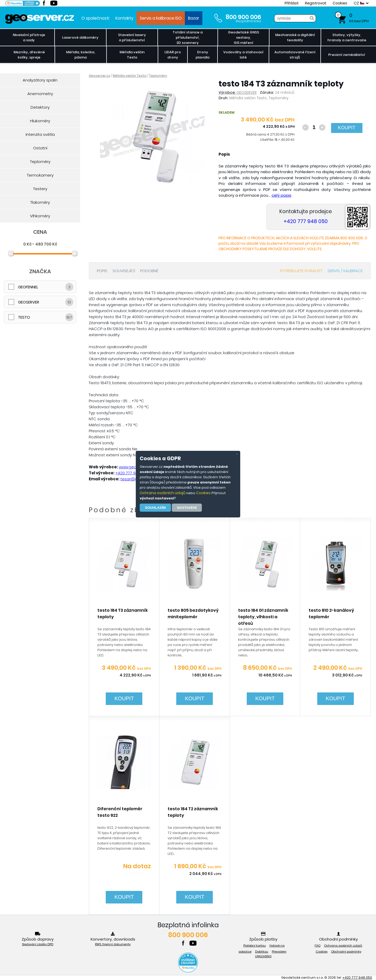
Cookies (203, 493)
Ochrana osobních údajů (163, 493)
